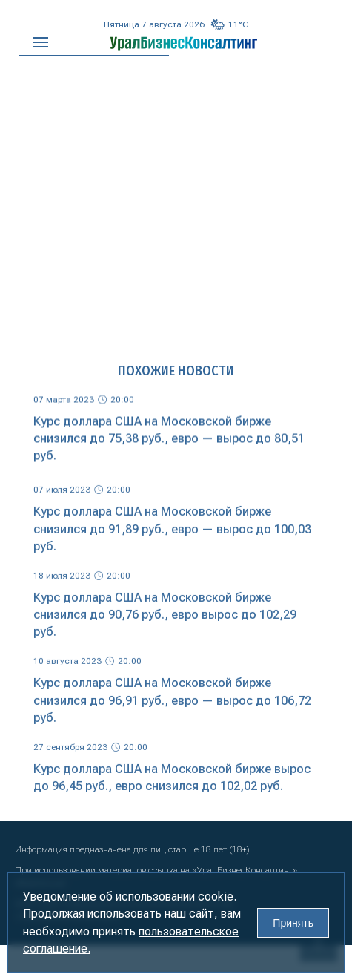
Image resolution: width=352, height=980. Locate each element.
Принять (293, 923)
